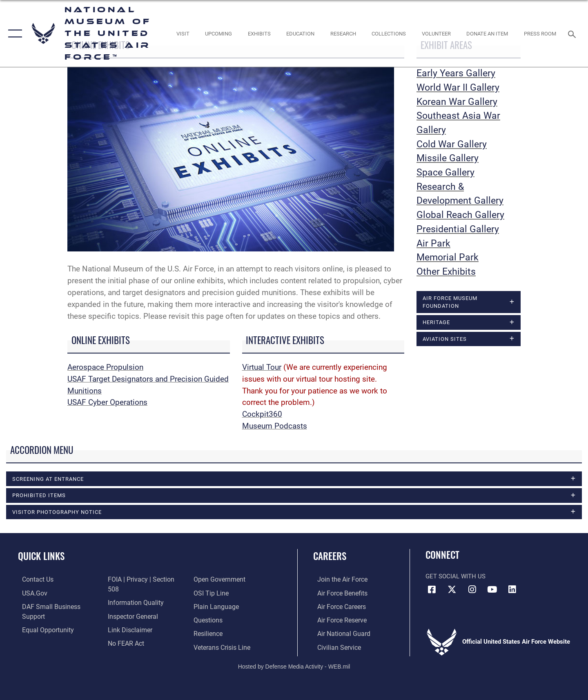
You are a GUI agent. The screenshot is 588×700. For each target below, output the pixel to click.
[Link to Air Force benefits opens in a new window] (337, 593)
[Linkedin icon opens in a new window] (512, 590)
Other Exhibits (446, 272)
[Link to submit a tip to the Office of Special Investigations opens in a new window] (211, 580)
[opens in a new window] (183, 34)
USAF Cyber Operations (107, 402)
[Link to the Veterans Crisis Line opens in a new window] (222, 633)
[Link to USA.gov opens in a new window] (30, 593)
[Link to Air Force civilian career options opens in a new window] (334, 647)
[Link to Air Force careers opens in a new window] (337, 607)
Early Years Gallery (456, 73)
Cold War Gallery (452, 144)
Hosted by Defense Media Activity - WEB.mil (294, 666)
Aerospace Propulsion (105, 367)
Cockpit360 (262, 414)
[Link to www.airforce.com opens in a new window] (337, 580)
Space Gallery (445, 172)
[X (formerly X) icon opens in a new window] (452, 590)
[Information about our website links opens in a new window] (128, 607)
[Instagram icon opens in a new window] (472, 590)
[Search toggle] (573, 33)
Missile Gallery (448, 158)
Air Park (433, 243)
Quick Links (41, 556)
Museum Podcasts (275, 426)
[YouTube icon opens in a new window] (492, 590)
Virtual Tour (262, 367)
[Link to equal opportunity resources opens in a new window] (42, 620)
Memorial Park (448, 257)
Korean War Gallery (457, 102)
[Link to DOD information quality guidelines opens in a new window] (133, 580)
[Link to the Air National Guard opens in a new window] (338, 633)
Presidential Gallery (458, 229)
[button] (13, 33)
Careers (330, 556)
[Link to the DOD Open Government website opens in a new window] (131, 633)
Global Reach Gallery (460, 215)
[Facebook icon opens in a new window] (432, 590)
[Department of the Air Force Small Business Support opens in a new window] (57, 607)
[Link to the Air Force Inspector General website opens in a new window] (131, 593)
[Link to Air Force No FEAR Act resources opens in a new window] (124, 620)
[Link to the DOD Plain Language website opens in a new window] (215, 593)
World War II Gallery (458, 88)
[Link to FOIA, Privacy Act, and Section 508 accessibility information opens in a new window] (55, 633)
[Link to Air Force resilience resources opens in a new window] (209, 620)
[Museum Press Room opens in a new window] (540, 34)
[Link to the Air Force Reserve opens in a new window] (337, 620)
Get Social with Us (455, 577)
